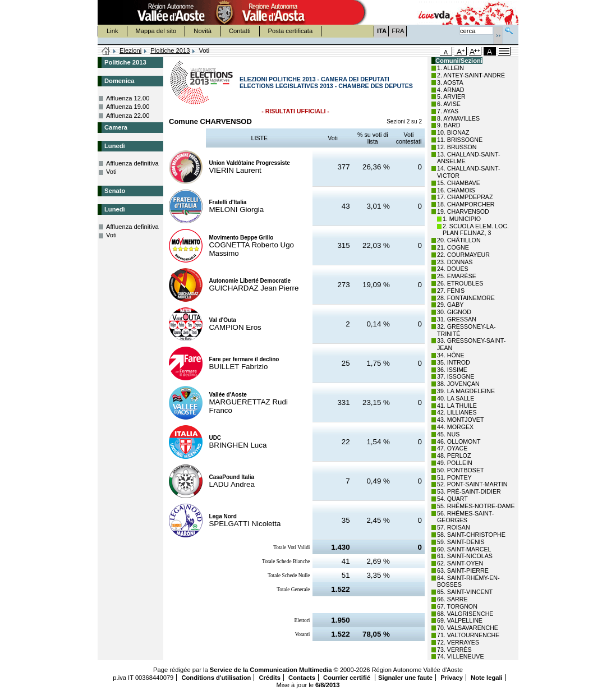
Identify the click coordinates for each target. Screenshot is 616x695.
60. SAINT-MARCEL (464, 549)
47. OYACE (452, 448)
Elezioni (130, 50)
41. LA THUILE (457, 406)
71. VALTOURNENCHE (468, 635)
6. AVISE (449, 104)
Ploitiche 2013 (170, 50)
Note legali (487, 678)
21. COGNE (453, 247)
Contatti (240, 31)
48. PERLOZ (454, 455)
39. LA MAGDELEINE (466, 391)
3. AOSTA (450, 82)
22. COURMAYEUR (463, 255)
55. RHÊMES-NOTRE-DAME (476, 506)
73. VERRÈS (454, 650)
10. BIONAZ (453, 132)
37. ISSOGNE (456, 376)
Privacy (452, 678)
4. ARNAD (451, 90)
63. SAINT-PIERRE (463, 570)
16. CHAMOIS (456, 190)
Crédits (270, 678)
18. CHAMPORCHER (466, 204)
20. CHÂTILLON (459, 240)
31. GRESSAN (457, 319)
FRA (398, 31)
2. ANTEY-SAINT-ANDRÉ (471, 75)
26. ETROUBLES (460, 283)
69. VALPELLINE (460, 620)
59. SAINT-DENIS (461, 542)
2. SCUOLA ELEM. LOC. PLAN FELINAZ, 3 (476, 230)
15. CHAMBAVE (459, 183)
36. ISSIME (452, 370)
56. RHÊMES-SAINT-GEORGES (465, 517)
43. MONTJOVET (461, 420)
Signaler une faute (405, 678)
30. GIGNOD (454, 312)
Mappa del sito (156, 31)
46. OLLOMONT (459, 441)
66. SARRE (452, 599)
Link (112, 31)
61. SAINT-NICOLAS (465, 556)
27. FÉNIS (451, 291)
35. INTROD (454, 362)
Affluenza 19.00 (128, 107)
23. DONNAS (455, 262)
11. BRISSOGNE (460, 140)
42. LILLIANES (457, 412)
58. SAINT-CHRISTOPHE (471, 535)
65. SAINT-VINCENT (465, 592)
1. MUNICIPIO (462, 219)
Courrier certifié (348, 678)
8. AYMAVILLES (458, 118)
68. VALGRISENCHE (465, 614)
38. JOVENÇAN (458, 384)
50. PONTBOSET (461, 470)
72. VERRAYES (458, 642)
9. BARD (449, 125)
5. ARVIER (451, 96)
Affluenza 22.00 (128, 116)
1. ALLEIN (450, 68)
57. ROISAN (454, 527)
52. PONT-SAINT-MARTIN (472, 484)
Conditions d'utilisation (216, 678)
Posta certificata (291, 31)
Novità (203, 31)
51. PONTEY (454, 477)
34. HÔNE (451, 355)
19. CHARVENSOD (463, 211)
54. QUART (452, 499)
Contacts (302, 678)
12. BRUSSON (457, 147)
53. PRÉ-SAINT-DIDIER (469, 491)
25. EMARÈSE (457, 276)
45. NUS (448, 434)
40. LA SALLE (456, 398)
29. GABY (450, 305)
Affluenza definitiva (132, 163)
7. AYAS (448, 111)
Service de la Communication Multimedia (271, 670)
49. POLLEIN (455, 463)
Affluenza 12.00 (128, 98)
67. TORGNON (457, 606)
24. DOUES (453, 269)
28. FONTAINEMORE (466, 298)
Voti (111, 172)
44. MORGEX (455, 427)
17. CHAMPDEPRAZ (465, 197)
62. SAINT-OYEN (460, 563)
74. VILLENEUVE (461, 656)
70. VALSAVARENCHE (468, 628)
